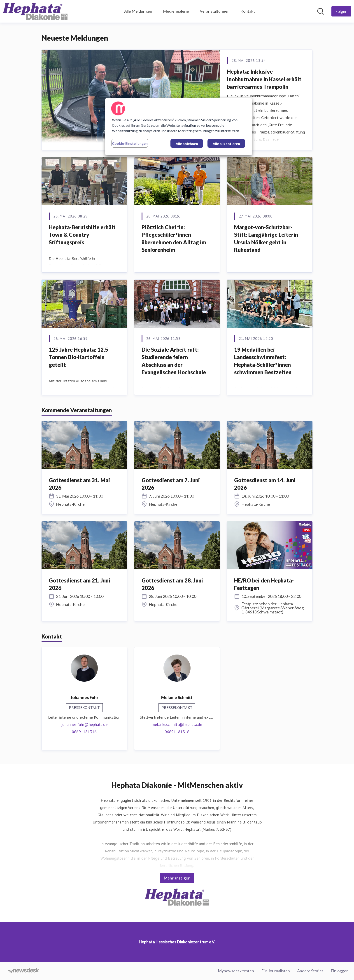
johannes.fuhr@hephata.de (84, 724)
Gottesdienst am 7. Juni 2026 (171, 484)
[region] (179, 127)
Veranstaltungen (215, 11)
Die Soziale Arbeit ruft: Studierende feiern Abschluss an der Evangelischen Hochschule (174, 361)
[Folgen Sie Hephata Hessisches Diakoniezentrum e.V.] (341, 11)
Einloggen (340, 971)
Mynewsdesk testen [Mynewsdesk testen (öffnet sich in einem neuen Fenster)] (236, 971)
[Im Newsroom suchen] (321, 11)
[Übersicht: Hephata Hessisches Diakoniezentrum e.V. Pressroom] (35, 11)
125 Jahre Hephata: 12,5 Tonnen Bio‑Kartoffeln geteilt (78, 357)
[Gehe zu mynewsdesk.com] (23, 971)
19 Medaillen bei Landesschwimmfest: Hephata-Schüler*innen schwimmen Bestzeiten (263, 361)
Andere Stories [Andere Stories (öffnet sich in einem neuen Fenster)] (310, 971)
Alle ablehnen (187, 144)
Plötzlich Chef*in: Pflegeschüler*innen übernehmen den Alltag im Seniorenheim (174, 239)
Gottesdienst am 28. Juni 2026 (172, 584)
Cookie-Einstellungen (130, 143)
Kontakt (248, 11)
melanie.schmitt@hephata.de (177, 724)
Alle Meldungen (138, 11)
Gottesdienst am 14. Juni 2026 (265, 484)
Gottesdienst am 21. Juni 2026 (79, 584)
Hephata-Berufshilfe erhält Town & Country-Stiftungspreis (82, 235)
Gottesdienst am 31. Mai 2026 (79, 484)
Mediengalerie (176, 11)
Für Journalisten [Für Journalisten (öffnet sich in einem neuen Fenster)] (276, 971)
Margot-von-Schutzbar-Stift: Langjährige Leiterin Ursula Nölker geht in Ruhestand (266, 239)
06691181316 (84, 732)
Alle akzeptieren (226, 144)
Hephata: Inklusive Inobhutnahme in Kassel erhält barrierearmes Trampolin (264, 79)
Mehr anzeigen (177, 878)
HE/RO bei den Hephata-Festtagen (264, 584)
